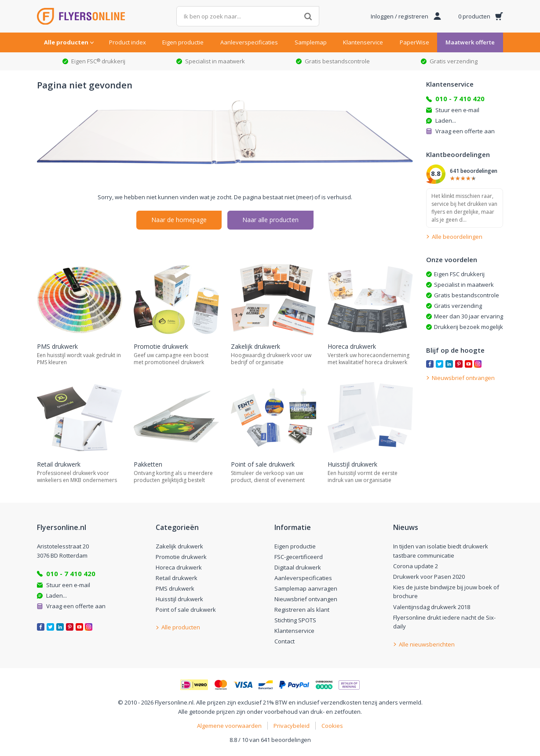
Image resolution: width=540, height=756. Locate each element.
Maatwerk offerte (470, 42)
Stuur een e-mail (457, 110)
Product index (128, 42)
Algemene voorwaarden (229, 726)
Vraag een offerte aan (465, 131)
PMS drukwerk (175, 588)
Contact (285, 641)
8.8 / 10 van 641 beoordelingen (270, 740)
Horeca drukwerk (179, 567)
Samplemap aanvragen (306, 588)
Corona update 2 (416, 566)
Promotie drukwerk (181, 557)
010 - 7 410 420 (460, 99)
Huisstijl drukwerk (179, 599)
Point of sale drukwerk (186, 610)
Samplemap (311, 42)
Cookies (332, 726)
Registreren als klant (302, 610)
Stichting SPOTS (295, 620)
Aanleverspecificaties (249, 42)
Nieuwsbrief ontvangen (306, 599)
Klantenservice (363, 42)
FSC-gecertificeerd (299, 557)
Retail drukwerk (177, 578)
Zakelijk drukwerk (179, 546)
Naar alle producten (270, 220)
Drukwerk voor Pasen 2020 (429, 577)
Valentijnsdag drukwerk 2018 (432, 607)
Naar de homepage (179, 220)
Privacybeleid (292, 726)
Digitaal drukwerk (298, 567)
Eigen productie (183, 42)
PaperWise (414, 42)
